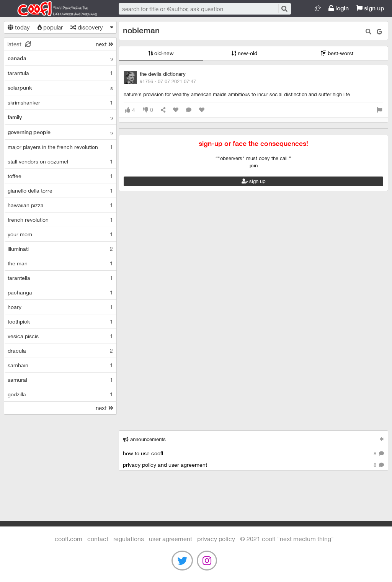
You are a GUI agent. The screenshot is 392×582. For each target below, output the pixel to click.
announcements (144, 439)
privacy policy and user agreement (253, 465)
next (105, 44)
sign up (370, 8)
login (339, 8)
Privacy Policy (216, 539)
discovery (87, 27)
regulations (129, 539)
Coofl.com (54, 9)
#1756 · (168, 81)
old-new (161, 53)
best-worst (337, 53)
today (19, 27)
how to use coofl (253, 454)
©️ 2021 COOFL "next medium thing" (287, 539)
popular (50, 27)
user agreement (171, 539)
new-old (244, 53)
